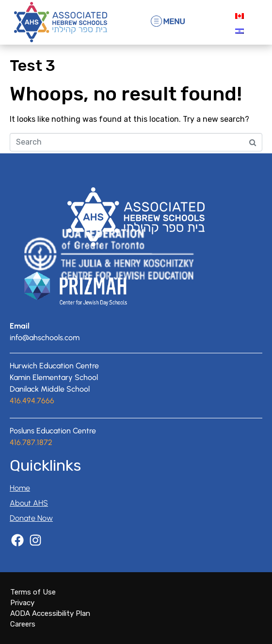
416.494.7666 (32, 401)
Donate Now (31, 518)
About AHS (29, 503)
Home (20, 488)
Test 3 (32, 66)
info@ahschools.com (45, 338)
